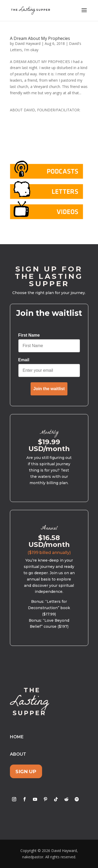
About (18, 754)
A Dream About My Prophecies (40, 38)
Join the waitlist (49, 389)
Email (24, 360)
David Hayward (28, 43)
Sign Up (26, 772)
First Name (29, 335)
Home (17, 737)
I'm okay (31, 50)
